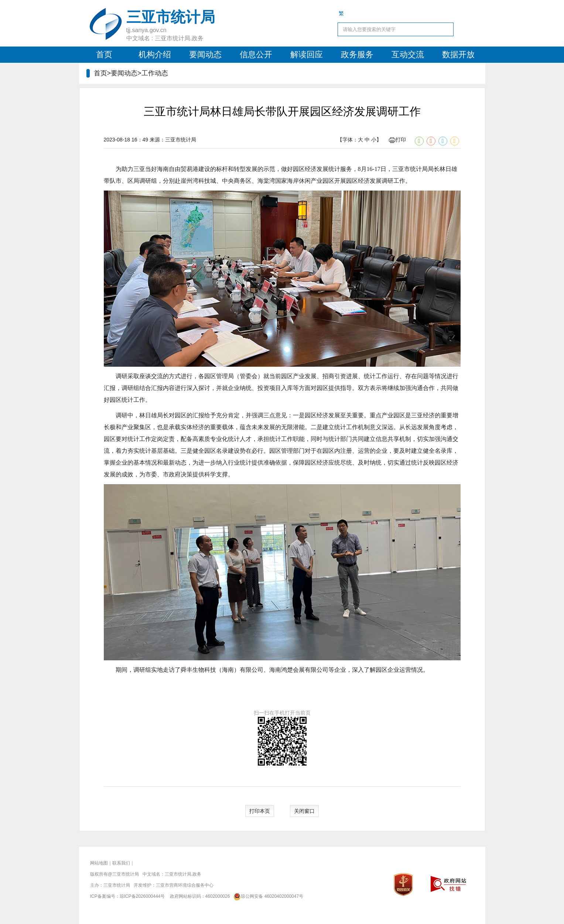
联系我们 (121, 863)
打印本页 (260, 811)
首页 (104, 54)
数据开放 (458, 54)
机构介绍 (155, 54)
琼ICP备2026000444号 (142, 896)
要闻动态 (205, 54)
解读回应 (307, 54)
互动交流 (408, 54)
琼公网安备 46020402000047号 (267, 896)
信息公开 (256, 54)
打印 (397, 140)
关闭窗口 (304, 811)
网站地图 (99, 863)
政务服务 (357, 54)
